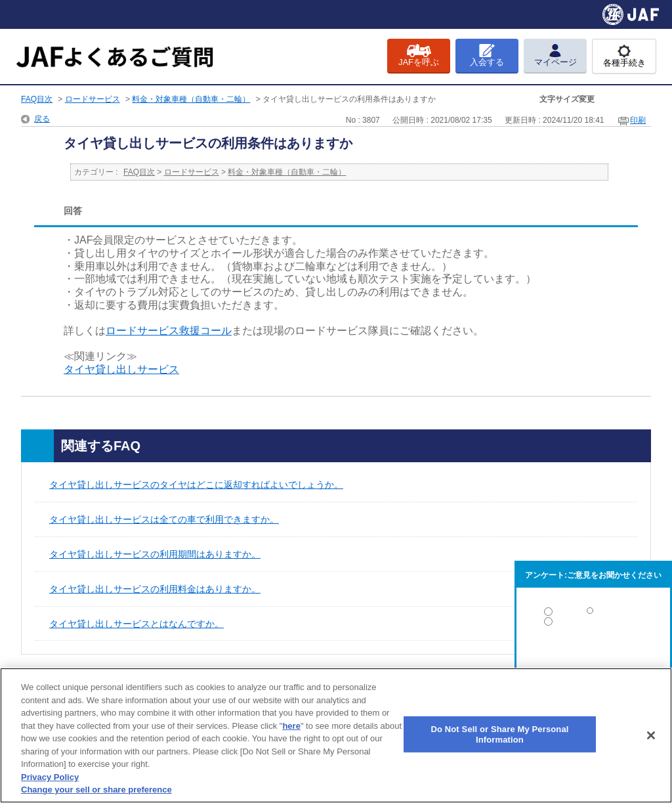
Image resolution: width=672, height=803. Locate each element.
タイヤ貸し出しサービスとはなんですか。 (136, 624)
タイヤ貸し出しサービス (121, 369)
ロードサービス (93, 99)
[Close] (651, 735)
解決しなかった (593, 658)
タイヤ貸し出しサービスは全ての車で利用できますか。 (164, 519)
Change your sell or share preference (96, 790)
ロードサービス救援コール (169, 331)
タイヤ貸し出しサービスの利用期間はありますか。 (155, 554)
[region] (336, 735)
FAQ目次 (37, 99)
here (291, 726)
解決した (593, 614)
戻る (42, 119)
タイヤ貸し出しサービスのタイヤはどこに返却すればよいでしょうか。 (196, 485)
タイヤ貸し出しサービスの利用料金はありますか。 (155, 589)
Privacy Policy (50, 777)
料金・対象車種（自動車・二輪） (191, 99)
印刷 (638, 120)
